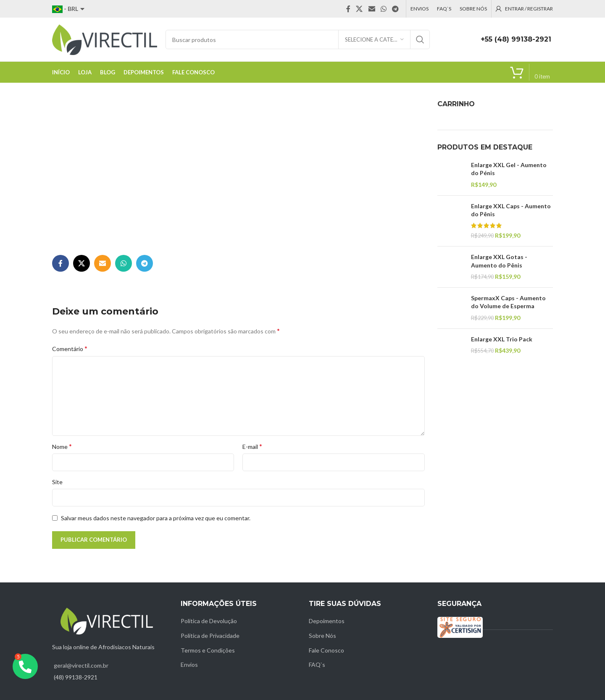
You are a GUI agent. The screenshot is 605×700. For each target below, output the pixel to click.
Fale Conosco (326, 650)
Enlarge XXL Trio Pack (502, 339)
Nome (62, 446)
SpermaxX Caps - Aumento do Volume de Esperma (508, 302)
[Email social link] (372, 9)
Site (57, 482)
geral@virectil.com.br (81, 665)
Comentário (70, 348)
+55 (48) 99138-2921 (516, 39)
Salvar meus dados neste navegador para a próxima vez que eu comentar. (156, 518)
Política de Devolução (209, 621)
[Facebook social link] (348, 9)
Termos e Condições (208, 650)
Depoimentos (327, 621)
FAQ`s (317, 665)
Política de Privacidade (210, 636)
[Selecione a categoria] (374, 39)
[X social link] (359, 9)
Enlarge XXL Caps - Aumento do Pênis (511, 210)
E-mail (252, 446)
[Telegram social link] (396, 9)
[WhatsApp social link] (383, 9)
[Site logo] (105, 39)
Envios (189, 665)
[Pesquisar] (298, 39)
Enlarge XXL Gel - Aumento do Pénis (509, 169)
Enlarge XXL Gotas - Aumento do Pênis (499, 261)
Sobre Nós (322, 636)
